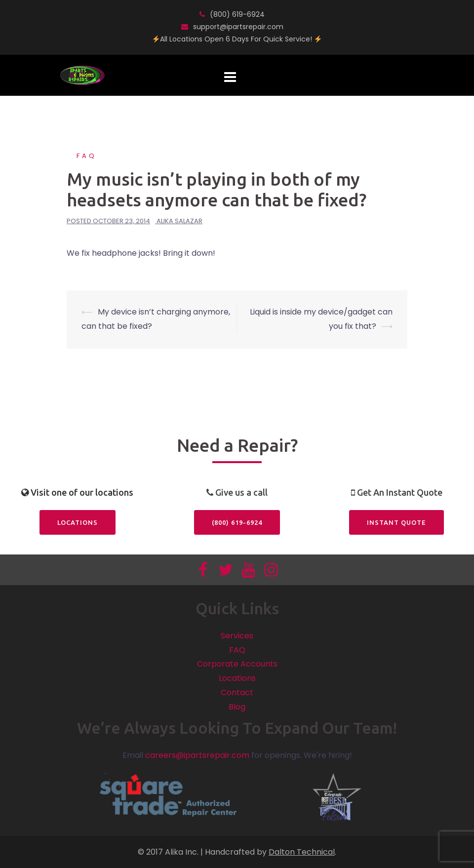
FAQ (87, 156)
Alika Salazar (179, 221)
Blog (237, 707)
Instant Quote (396, 522)
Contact (237, 692)
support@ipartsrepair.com (238, 27)
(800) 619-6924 (237, 14)
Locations (78, 522)
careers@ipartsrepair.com (197, 755)
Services (237, 636)
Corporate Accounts (237, 664)
